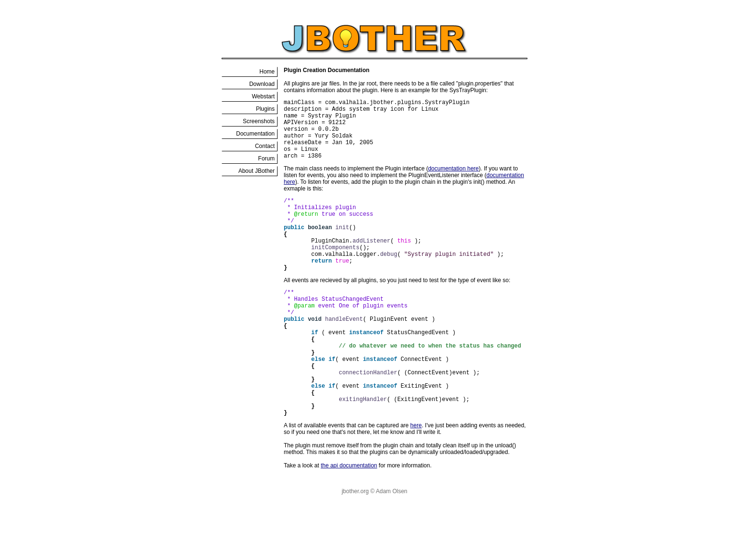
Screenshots (259, 121)
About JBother (257, 171)
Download (262, 84)
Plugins (265, 109)
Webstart (263, 96)
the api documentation (349, 521)
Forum (266, 158)
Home (267, 72)
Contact (265, 146)
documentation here (453, 181)
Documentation (255, 134)
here (416, 481)
